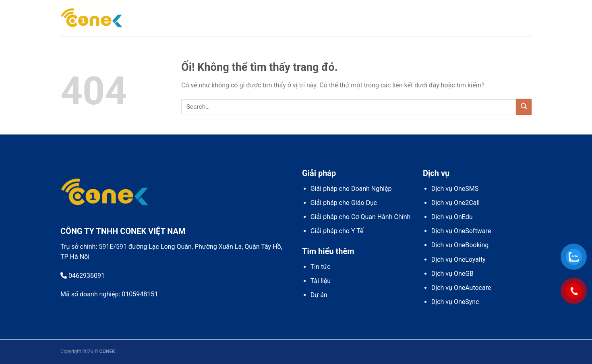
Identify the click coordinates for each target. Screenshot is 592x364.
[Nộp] (524, 107)
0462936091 (83, 276)
